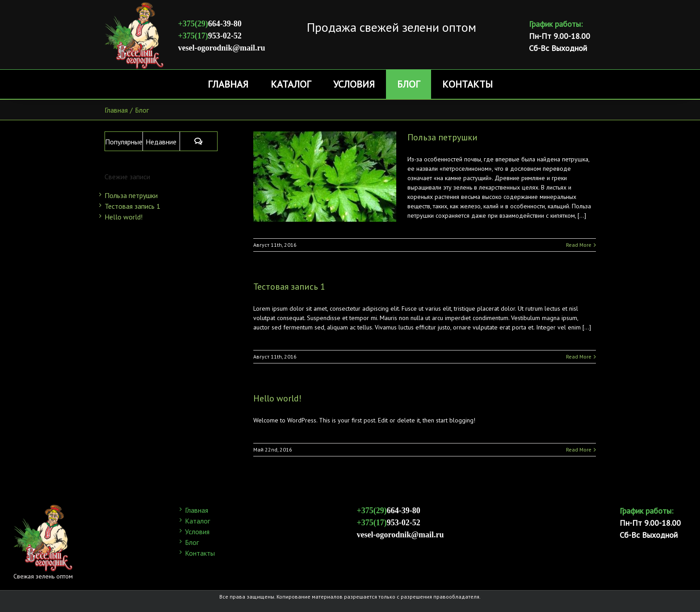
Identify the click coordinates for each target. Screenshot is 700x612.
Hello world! (277, 398)
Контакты (200, 553)
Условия (197, 532)
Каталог (197, 521)
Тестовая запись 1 (289, 287)
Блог (192, 542)
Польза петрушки (442, 137)
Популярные (124, 142)
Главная (197, 510)
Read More (579, 245)
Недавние (161, 142)
